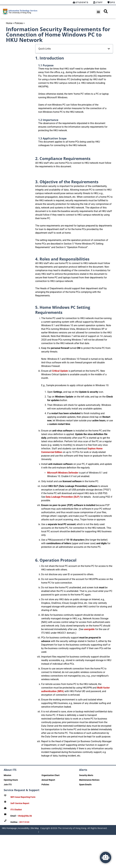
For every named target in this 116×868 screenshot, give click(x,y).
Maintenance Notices (89, 780)
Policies (19, 23)
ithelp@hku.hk (25, 816)
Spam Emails (85, 785)
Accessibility (24, 828)
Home (9, 23)
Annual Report (48, 780)
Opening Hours (11, 780)
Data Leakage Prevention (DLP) (63, 497)
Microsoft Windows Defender (63, 473)
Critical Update (60, 371)
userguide (89, 629)
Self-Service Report (20, 803)
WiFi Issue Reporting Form (23, 797)
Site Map (35, 828)
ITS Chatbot (16, 810)
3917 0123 (24, 822)
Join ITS (8, 785)
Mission (7, 775)
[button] (98, 12)
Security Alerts (86, 775)
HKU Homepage (9, 828)
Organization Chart (51, 775)
